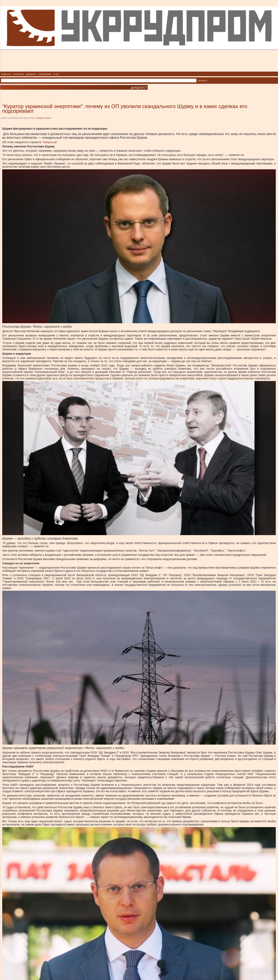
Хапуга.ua (50, 142)
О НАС (56, 74)
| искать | (202, 81)
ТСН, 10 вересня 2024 (40, 118)
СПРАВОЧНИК (45, 74)
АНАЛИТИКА (18, 74)
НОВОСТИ (6, 74)
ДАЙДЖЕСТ (31, 74)
